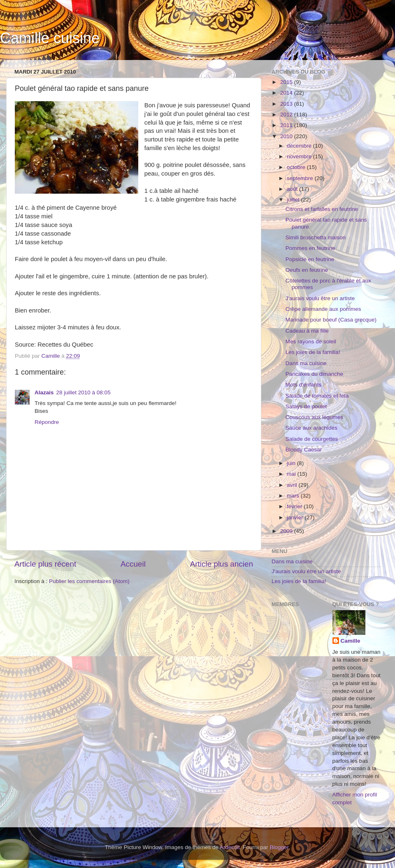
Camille (351, 641)
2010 (287, 136)
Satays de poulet (306, 406)
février (295, 506)
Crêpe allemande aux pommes (323, 309)
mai (292, 474)
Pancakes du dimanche (314, 374)
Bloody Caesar (304, 450)
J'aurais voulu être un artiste (320, 298)
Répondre (47, 422)
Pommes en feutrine (310, 248)
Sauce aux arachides (311, 428)
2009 (287, 531)
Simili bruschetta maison (316, 237)
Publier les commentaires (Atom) (89, 581)
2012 (287, 115)
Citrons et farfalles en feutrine (322, 209)
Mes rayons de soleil (311, 341)
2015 (287, 82)
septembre (301, 178)
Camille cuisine (50, 38)
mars (294, 496)
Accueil (133, 564)
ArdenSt (230, 847)
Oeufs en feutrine (307, 270)
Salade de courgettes (312, 439)
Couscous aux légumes (314, 417)
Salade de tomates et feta (317, 396)
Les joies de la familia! (313, 352)
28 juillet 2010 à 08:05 (84, 392)
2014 (287, 93)
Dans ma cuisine (306, 363)
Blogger (279, 847)
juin (292, 463)
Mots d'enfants (303, 385)
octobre (297, 167)
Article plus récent (45, 564)
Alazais (44, 392)
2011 (287, 125)
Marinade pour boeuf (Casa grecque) (331, 320)
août (293, 189)
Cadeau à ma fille (307, 331)
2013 (287, 104)
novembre (300, 156)
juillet (294, 200)
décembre (300, 146)
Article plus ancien (222, 564)
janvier (296, 517)
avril (293, 485)
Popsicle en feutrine (310, 259)
